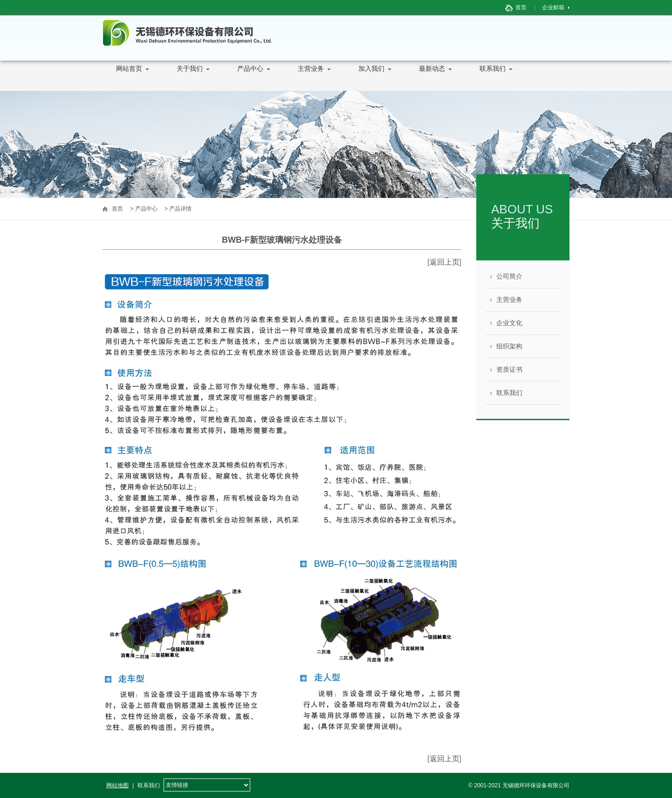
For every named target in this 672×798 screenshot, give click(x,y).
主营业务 (310, 78)
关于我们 (189, 78)
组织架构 (509, 346)
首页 (521, 7)
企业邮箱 (553, 7)
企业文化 (509, 323)
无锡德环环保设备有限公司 (187, 33)
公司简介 (509, 276)
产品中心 (249, 78)
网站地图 (117, 785)
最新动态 (431, 78)
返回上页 (445, 262)
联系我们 (492, 78)
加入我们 (370, 78)
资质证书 (509, 369)
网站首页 (128, 78)
